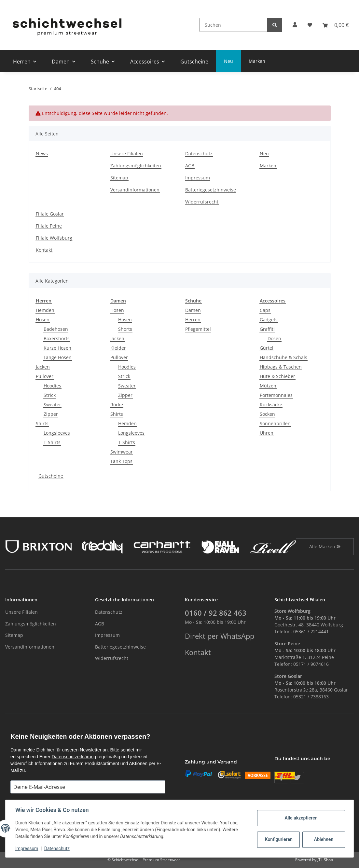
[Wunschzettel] (310, 25)
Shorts (125, 329)
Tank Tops (121, 461)
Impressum (198, 178)
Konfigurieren (278, 839)
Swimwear (122, 452)
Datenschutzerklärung (74, 757)
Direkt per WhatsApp (220, 636)
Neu (228, 61)
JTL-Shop (325, 860)
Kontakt (44, 250)
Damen (193, 310)
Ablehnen (323, 839)
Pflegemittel (198, 329)
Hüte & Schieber (277, 376)
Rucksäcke (271, 405)
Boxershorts (57, 338)
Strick (50, 395)
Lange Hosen (58, 357)
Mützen (268, 386)
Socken (267, 414)
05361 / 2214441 (311, 631)
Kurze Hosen (57, 348)
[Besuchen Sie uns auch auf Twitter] (297, 778)
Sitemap (119, 178)
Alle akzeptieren (300, 818)
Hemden (45, 310)
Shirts (42, 423)
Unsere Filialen (127, 154)
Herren (193, 320)
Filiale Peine (49, 226)
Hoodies (52, 386)
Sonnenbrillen (275, 423)
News (42, 154)
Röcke (117, 405)
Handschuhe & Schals (283, 357)
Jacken (43, 367)
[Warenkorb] (336, 25)
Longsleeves (57, 433)
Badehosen (56, 329)
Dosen (274, 338)
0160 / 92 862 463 (216, 613)
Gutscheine (51, 476)
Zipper (51, 414)
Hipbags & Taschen (281, 367)
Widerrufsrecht (202, 202)
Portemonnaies (276, 395)
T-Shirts (52, 442)
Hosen (43, 320)
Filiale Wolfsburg (54, 238)
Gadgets (269, 320)
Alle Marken (325, 546)
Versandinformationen (135, 190)
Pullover (45, 376)
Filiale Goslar (50, 214)
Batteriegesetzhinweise (211, 190)
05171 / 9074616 (311, 664)
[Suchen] (234, 25)
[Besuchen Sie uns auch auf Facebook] (281, 778)
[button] (295, 25)
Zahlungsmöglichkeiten (136, 166)
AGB (190, 166)
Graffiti (267, 329)
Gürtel (267, 348)
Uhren (267, 433)
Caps (265, 310)
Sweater (52, 405)
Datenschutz (199, 154)
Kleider (118, 348)
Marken (257, 61)
